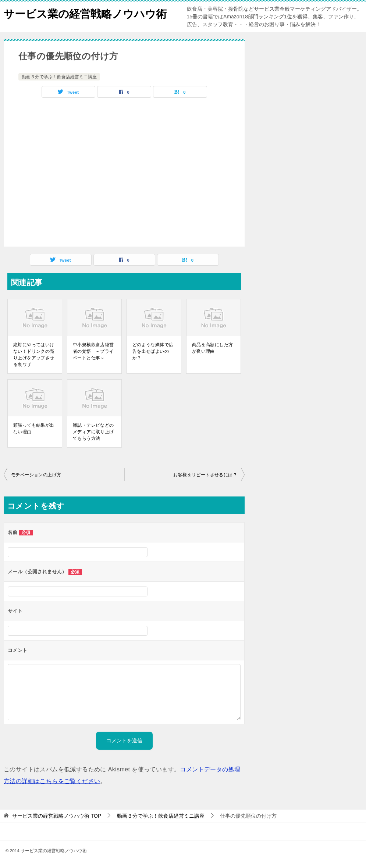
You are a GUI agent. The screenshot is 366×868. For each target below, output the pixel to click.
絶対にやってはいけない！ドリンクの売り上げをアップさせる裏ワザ (34, 355)
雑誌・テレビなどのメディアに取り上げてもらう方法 (93, 432)
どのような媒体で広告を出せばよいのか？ (153, 351)
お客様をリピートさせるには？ (205, 475)
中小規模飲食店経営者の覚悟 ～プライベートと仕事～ (93, 351)
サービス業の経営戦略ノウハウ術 (88, 13)
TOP (57, 816)
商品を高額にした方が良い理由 (213, 348)
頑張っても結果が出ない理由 (34, 428)
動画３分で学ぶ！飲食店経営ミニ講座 (59, 77)
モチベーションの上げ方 (36, 475)
